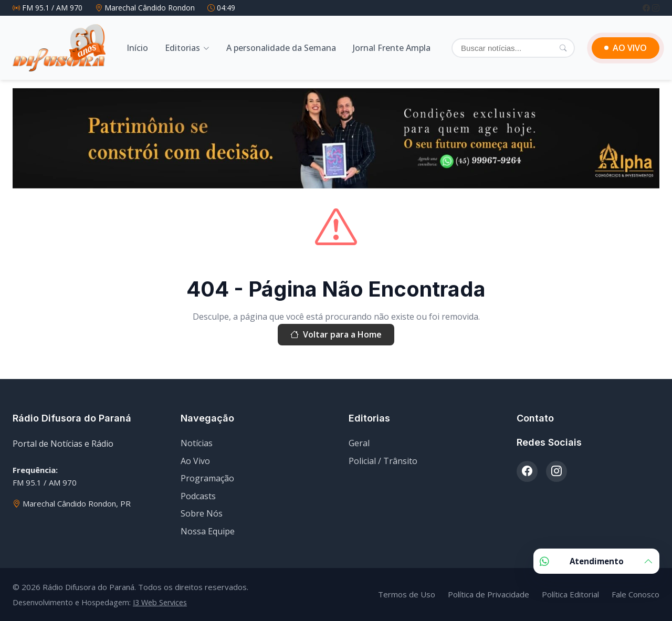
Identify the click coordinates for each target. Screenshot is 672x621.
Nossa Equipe (208, 531)
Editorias (182, 48)
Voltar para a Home (336, 335)
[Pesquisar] (563, 48)
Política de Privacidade (489, 594)
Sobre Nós (202, 513)
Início (137, 48)
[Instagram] (656, 8)
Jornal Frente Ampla (392, 48)
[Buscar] (513, 48)
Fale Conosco (636, 594)
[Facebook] (647, 8)
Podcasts (198, 496)
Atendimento (596, 561)
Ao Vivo (195, 461)
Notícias (197, 443)
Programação (207, 478)
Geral (359, 443)
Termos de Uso (407, 594)
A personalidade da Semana (281, 48)
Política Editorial (570, 594)
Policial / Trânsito (383, 461)
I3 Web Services (160, 602)
